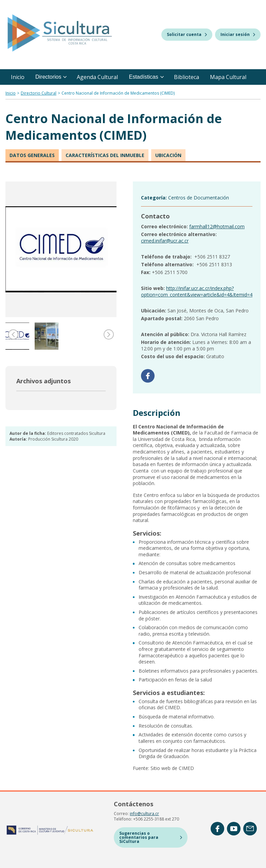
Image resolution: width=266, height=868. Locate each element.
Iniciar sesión (238, 34)
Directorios (51, 77)
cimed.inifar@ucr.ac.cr (165, 241)
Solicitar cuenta (187, 34)
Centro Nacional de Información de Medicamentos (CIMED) (118, 93)
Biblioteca (187, 77)
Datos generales (32, 155)
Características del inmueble (105, 155)
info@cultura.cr (144, 814)
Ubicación (168, 155)
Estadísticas (146, 77)
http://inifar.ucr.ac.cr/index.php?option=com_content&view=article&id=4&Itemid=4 (197, 291)
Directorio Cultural (39, 93)
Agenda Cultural (97, 77)
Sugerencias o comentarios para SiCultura (151, 837)
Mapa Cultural (228, 77)
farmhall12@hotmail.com (217, 226)
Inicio (18, 77)
